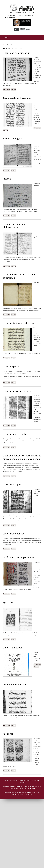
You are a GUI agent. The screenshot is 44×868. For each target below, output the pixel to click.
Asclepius (8, 734)
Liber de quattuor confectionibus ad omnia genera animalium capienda (22, 457)
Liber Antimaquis (12, 484)
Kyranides (8, 602)
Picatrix (7, 179)
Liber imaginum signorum (17, 53)
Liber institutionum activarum (19, 323)
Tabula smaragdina (13, 138)
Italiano (14, 90)
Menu (6, 38)
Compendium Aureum (15, 685)
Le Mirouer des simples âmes (18, 557)
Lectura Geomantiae (14, 534)
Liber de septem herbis (15, 434)
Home (5, 45)
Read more (7, 90)
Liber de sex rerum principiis (18, 391)
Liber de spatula (11, 366)
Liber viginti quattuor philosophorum (14, 226)
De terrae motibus (13, 648)
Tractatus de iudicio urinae (17, 98)
